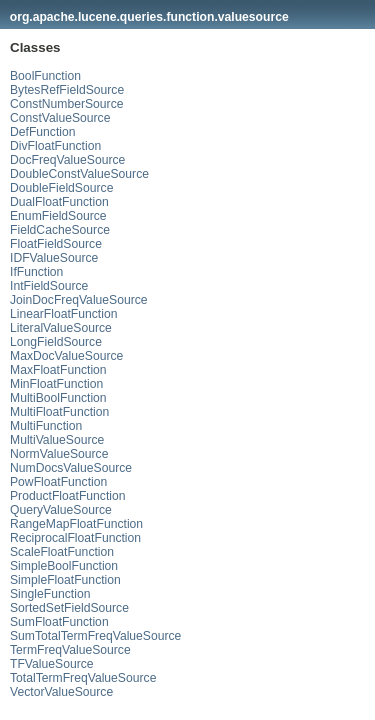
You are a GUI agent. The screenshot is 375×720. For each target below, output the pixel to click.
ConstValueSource (60, 118)
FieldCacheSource (60, 230)
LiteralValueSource (61, 328)
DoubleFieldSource (61, 188)
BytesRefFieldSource (67, 90)
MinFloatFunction (56, 384)
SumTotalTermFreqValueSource (95, 636)
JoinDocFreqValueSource (79, 300)
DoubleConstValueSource (79, 174)
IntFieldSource (49, 286)
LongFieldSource (56, 342)
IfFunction (36, 272)
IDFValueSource (54, 258)
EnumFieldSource (58, 216)
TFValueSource (52, 664)
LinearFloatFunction (63, 314)
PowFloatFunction (58, 482)
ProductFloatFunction (68, 496)
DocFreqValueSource (67, 160)
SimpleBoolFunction (64, 566)
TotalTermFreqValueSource (83, 678)
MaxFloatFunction (58, 370)
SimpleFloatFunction (65, 580)
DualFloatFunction (59, 202)
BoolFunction (45, 76)
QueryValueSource (61, 510)
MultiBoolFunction (58, 398)
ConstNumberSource (67, 104)
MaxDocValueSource (66, 356)
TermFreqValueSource (70, 650)
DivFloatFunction (55, 146)
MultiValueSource (57, 440)
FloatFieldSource (56, 244)
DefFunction (43, 132)
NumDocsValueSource (71, 468)
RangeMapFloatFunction (76, 524)
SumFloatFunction (59, 622)
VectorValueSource (61, 692)
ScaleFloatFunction (62, 552)
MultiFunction (46, 426)
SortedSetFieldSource (69, 608)
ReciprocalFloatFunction (75, 538)
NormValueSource (59, 454)
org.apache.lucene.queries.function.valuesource (149, 17)
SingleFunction (50, 594)
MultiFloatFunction (59, 412)
